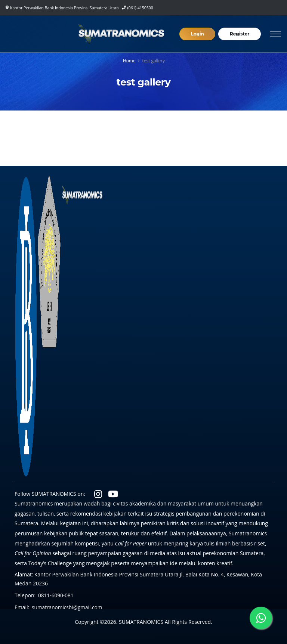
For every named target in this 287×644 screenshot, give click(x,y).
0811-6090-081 (56, 595)
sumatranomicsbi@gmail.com (68, 607)
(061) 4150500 (140, 8)
